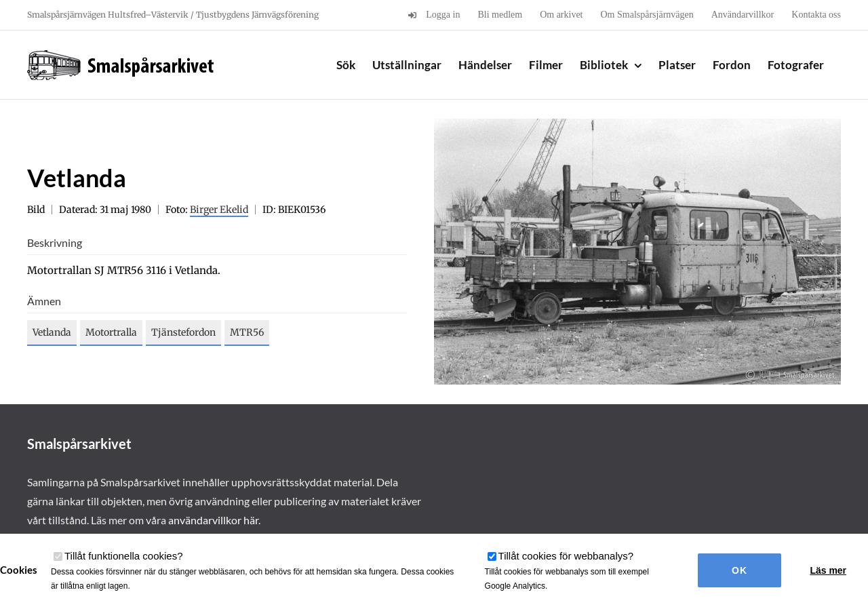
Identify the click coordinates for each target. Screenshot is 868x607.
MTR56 (247, 332)
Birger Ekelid (219, 210)
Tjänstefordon (183, 332)
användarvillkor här (213, 520)
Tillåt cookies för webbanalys (566, 556)
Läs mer (828, 570)
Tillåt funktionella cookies (124, 556)
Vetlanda (52, 332)
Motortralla (111, 332)
